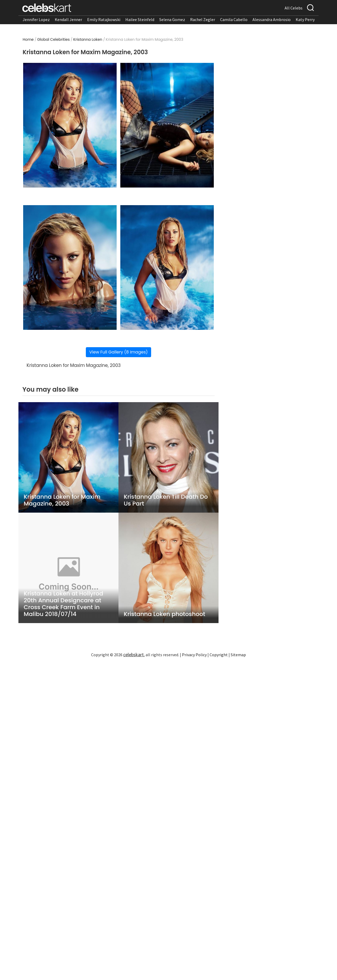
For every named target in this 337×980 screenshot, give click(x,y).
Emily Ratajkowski (104, 19)
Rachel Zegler (203, 19)
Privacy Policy (194, 655)
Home (28, 39)
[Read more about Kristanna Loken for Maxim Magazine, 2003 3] (70, 267)
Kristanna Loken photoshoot (165, 614)
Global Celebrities (53, 39)
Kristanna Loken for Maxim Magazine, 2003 (62, 500)
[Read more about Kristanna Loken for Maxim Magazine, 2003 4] (167, 267)
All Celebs (294, 8)
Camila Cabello (234, 19)
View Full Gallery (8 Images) (118, 352)
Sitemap (238, 655)
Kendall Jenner (68, 19)
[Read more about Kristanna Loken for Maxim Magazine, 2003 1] (70, 125)
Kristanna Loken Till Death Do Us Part (166, 500)
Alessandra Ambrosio (272, 19)
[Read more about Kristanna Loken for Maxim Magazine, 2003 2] (167, 125)
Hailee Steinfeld (140, 19)
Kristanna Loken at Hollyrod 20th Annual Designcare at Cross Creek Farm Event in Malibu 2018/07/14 (63, 604)
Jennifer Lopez (36, 19)
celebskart (133, 655)
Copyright (219, 655)
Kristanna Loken (88, 39)
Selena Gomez (172, 19)
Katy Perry (305, 19)
